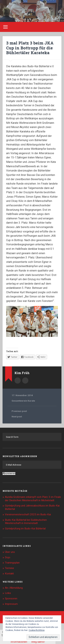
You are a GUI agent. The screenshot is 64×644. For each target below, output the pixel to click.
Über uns (10, 552)
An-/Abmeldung (14, 588)
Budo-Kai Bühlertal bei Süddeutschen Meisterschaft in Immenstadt (26, 522)
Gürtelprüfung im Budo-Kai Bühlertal (25, 529)
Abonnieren (9, 473)
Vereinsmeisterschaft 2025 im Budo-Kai (28, 514)
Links (8, 593)
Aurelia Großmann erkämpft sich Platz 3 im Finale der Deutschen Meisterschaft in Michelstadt (33, 499)
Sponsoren (11, 598)
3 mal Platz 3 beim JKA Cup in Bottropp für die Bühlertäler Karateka (30, 48)
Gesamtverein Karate (23, 401)
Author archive (18, 380)
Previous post (19, 411)
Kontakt (9, 574)
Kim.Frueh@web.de (25, 380)
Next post (17, 416)
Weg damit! (38, 642)
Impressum (11, 604)
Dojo (8, 557)
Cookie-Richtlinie (37, 630)
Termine (9, 568)
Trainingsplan (12, 563)
